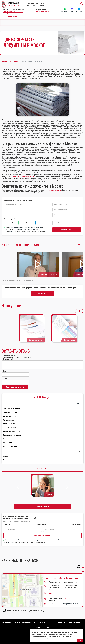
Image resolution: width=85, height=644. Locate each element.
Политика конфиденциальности (70, 622)
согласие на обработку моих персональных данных (25, 540)
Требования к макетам (12, 409)
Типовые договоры (10, 412)
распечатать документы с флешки (23, 176)
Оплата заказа (9, 420)
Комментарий (8, 359)
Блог (5, 460)
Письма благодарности (12, 435)
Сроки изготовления (11, 416)
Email (5, 378)
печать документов (54, 190)
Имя (4, 371)
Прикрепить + (43, 293)
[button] (82, 22)
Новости (6, 456)
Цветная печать (69, 340)
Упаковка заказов (10, 424)
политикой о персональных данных (63, 540)
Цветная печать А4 (36, 340)
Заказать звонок (43, 506)
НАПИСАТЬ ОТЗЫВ (42, 469)
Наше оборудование (11, 446)
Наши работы (8, 443)
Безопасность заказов (12, 431)
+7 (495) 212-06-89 (43, 11)
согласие (11, 542)
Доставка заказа (10, 428)
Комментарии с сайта (11, 439)
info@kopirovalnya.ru (11, 11)
